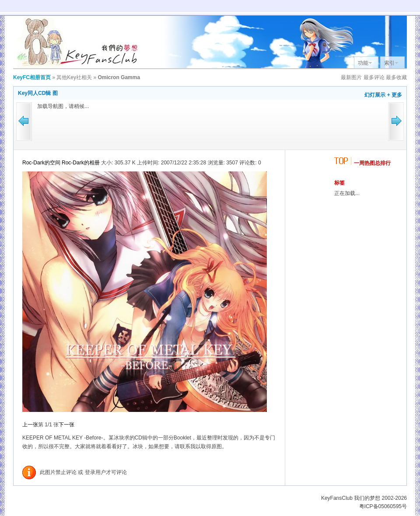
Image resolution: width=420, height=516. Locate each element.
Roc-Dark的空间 (41, 163)
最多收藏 (396, 77)
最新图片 (351, 77)
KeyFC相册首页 (32, 77)
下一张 (66, 425)
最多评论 (374, 77)
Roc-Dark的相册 (81, 163)
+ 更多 (395, 95)
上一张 (30, 425)
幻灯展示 (375, 95)
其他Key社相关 (74, 77)
